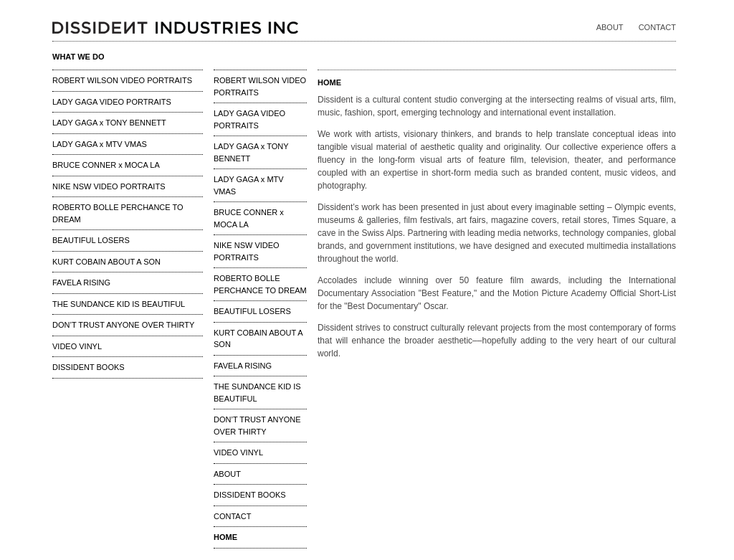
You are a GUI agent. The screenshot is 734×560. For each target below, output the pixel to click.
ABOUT (610, 27)
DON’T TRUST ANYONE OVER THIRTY (123, 325)
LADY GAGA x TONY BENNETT (109, 123)
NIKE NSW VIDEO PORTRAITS (109, 186)
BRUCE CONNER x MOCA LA (106, 165)
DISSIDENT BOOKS (89, 367)
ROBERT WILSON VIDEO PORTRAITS (122, 80)
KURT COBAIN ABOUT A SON (106, 262)
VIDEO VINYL (77, 346)
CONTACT (657, 27)
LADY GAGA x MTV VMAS (100, 144)
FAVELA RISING (81, 283)
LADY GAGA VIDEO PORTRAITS (112, 102)
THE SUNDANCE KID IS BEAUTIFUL (119, 304)
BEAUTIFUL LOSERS (91, 240)
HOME (225, 537)
